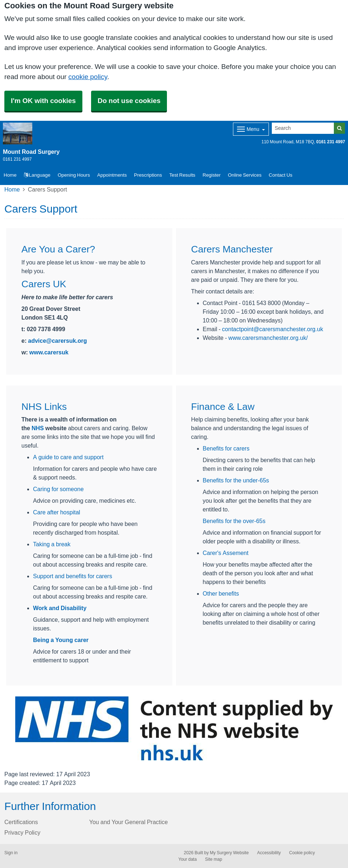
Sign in (11, 853)
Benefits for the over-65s (234, 521)
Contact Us (281, 175)
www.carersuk (49, 352)
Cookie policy (302, 853)
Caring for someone (58, 489)
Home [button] (10, 175)
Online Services (245, 175)
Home (12, 189)
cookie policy (88, 77)
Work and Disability (60, 608)
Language (37, 175)
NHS (38, 428)
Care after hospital (57, 512)
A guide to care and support (68, 457)
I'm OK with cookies (43, 101)
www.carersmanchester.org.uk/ (268, 338)
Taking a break (52, 544)
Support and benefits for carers (73, 576)
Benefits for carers (226, 448)
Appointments (112, 175)
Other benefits (221, 593)
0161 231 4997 (331, 142)
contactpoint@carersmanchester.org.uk (273, 329)
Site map (214, 859)
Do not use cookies (129, 101)
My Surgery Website (229, 853)
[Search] (303, 128)
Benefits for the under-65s (236, 480)
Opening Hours (74, 175)
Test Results (182, 175)
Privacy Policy (22, 832)
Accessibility (269, 853)
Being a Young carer (61, 640)
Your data (188, 859)
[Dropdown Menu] (251, 129)
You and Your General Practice (129, 822)
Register (212, 175)
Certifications (21, 822)
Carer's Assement (226, 553)
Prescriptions (148, 175)
